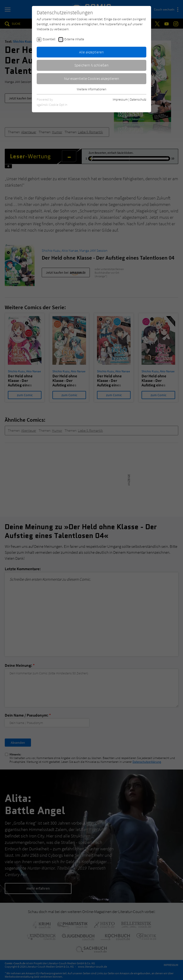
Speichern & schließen (91, 65)
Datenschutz (138, 99)
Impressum (120, 99)
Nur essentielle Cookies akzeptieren (92, 78)
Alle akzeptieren (91, 52)
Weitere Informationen (91, 89)
